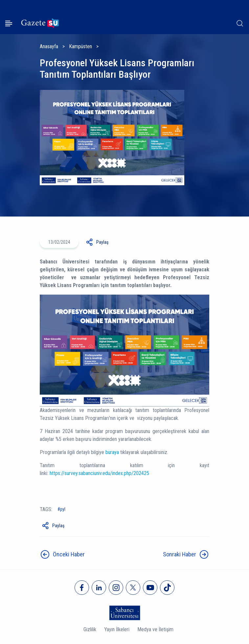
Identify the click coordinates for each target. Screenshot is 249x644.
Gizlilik (90, 629)
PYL (63, 509)
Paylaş (102, 242)
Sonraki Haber (180, 554)
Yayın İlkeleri (117, 629)
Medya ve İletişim (155, 629)
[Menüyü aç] (9, 23)
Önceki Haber (69, 554)
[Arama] (240, 23)
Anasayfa (49, 46)
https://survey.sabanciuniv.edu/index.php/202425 (99, 473)
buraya (113, 452)
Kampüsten (80, 46)
